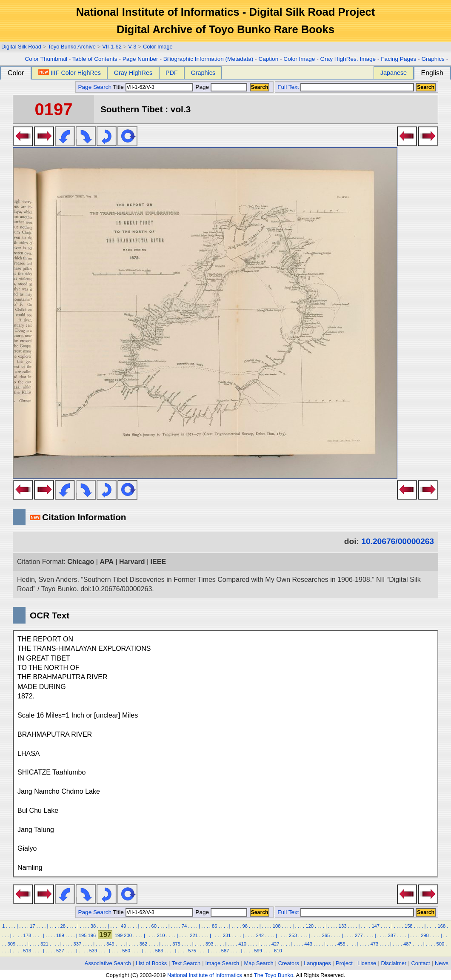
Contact (421, 963)
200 (128, 935)
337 (78, 944)
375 (176, 944)
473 (374, 944)
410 (242, 944)
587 (225, 951)
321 (44, 944)
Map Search (259, 963)
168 (441, 926)
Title (153, 87)
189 (60, 935)
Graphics (433, 59)
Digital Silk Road (21, 47)
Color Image (158, 47)
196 (92, 935)
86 (214, 926)
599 (258, 951)
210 (161, 935)
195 (83, 935)
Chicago (81, 562)
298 (425, 935)
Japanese (394, 73)
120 (310, 926)
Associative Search (108, 963)
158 (409, 926)
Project (344, 963)
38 (93, 926)
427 (275, 944)
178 (27, 935)
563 (159, 951)
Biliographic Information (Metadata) (208, 59)
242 (260, 935)
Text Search (186, 963)
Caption (268, 59)
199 (118, 935)
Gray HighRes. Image (348, 59)
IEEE (158, 562)
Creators (289, 963)
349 (110, 944)
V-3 (132, 47)
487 (407, 944)
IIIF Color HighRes (70, 73)
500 (441, 944)
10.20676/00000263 (398, 541)
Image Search (223, 963)
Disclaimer (394, 963)
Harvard (132, 562)
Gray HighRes (133, 73)
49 (123, 926)
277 (359, 935)
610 (278, 951)
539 (93, 951)
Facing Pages (398, 59)
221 (194, 935)
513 (27, 951)
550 (126, 951)
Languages (317, 963)
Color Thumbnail (46, 59)
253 (293, 935)
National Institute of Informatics (205, 975)
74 (184, 926)
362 (144, 944)
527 (60, 951)
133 (343, 926)
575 (192, 951)
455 (341, 944)
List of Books (151, 963)
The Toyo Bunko (274, 975)
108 (277, 926)
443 (308, 944)
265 (326, 935)
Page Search (95, 87)
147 (375, 926)
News (442, 963)
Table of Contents (95, 59)
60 (154, 926)
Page (221, 87)
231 (227, 935)
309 (11, 944)
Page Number (140, 59)
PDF (172, 73)
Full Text (288, 87)
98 (245, 926)
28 (63, 926)
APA (107, 562)
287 (392, 935)
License (367, 963)
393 (210, 944)
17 (32, 926)
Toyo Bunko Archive (71, 47)
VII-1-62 (112, 47)
